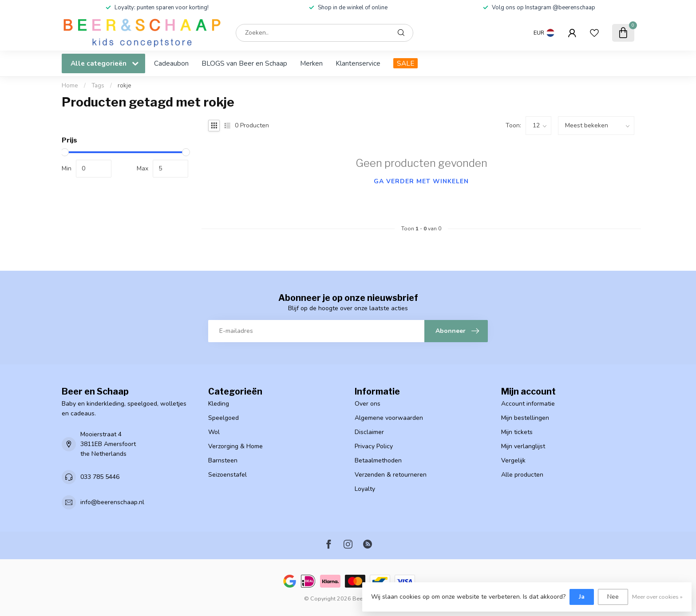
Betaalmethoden (378, 460)
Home (70, 86)
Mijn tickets (517, 432)
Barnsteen (223, 460)
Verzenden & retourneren (391, 475)
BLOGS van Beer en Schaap (244, 63)
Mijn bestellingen (525, 418)
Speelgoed (223, 418)
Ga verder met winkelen (421, 181)
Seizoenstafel (227, 475)
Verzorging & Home (235, 446)
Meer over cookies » (657, 597)
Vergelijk (513, 460)
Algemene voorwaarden (389, 418)
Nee (613, 597)
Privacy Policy (374, 446)
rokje (125, 86)
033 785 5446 (100, 477)
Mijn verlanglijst (523, 446)
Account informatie (528, 404)
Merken (311, 63)
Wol (214, 432)
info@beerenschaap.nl (112, 502)
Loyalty (365, 489)
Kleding (219, 404)
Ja (582, 597)
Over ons (368, 404)
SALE (405, 63)
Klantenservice (358, 63)
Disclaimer (369, 432)
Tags (98, 86)
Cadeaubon (171, 63)
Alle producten (522, 475)
